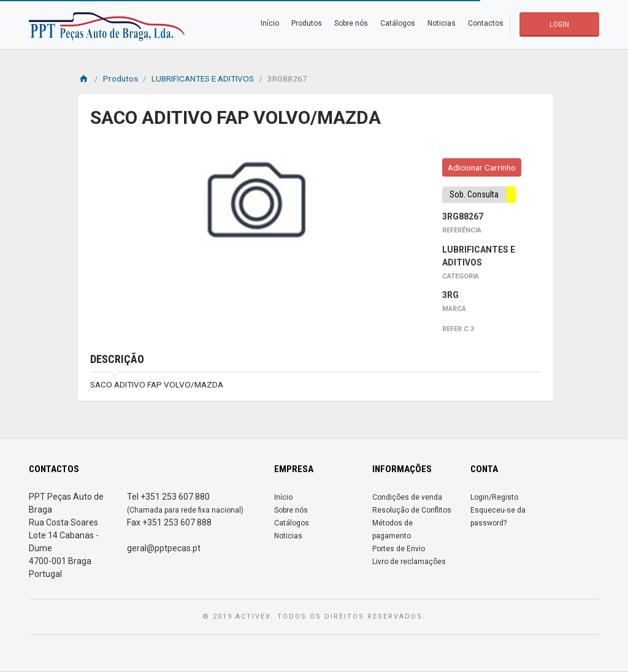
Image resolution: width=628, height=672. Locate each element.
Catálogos (398, 23)
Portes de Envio (399, 549)
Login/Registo (494, 497)
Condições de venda (407, 497)
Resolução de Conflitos (412, 510)
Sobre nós (351, 23)
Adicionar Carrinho (482, 167)
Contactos (486, 23)
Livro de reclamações (409, 562)
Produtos (307, 23)
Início (270, 23)
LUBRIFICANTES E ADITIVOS (203, 78)
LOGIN (559, 25)
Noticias (442, 23)
